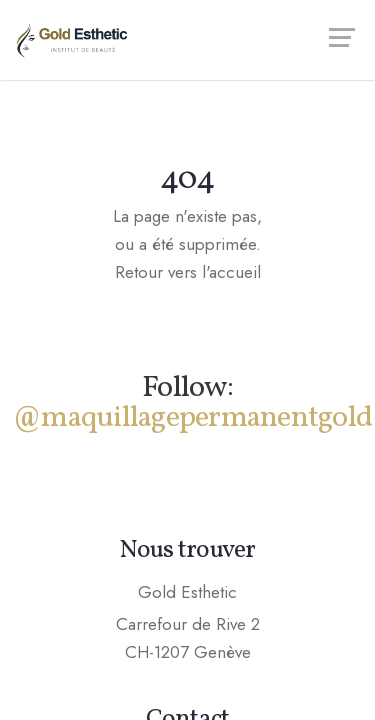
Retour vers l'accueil (188, 272)
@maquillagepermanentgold (192, 418)
